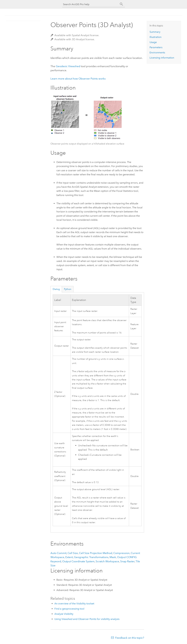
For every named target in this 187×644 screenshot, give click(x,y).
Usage (153, 42)
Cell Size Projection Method (96, 553)
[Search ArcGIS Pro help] (90, 4)
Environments (157, 53)
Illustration (155, 37)
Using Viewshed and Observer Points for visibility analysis (87, 619)
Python (68, 289)
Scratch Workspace (107, 561)
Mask (113, 557)
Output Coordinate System (78, 561)
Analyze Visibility (64, 614)
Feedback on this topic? (130, 638)
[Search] (121, 4)
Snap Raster (127, 561)
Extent (69, 557)
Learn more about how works (78, 79)
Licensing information (162, 58)
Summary (155, 32)
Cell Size (73, 553)
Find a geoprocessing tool (69, 609)
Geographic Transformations (91, 557)
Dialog (56, 289)
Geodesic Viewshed (68, 66)
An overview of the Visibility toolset (74, 604)
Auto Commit (58, 553)
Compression (121, 553)
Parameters (156, 47)
